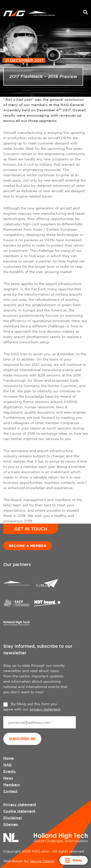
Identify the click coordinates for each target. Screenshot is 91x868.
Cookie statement (19, 811)
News (8, 778)
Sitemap (11, 824)
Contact (10, 791)
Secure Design (42, 861)
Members (12, 784)
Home (9, 758)
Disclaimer (13, 818)
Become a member (28, 546)
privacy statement (45, 709)
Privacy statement (20, 804)
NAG (7, 765)
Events (9, 771)
